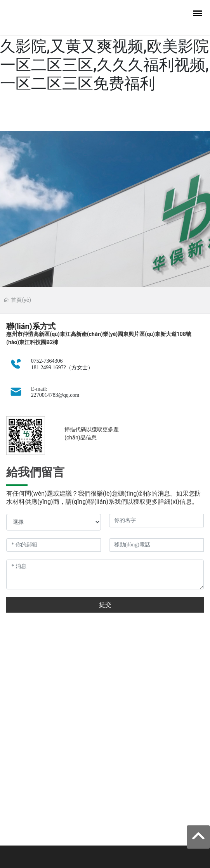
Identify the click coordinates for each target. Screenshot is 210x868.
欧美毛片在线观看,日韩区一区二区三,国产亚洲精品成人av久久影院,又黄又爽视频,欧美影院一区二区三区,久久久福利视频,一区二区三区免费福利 (104, 46)
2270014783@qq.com (55, 395)
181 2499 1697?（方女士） (62, 368)
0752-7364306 (47, 361)
